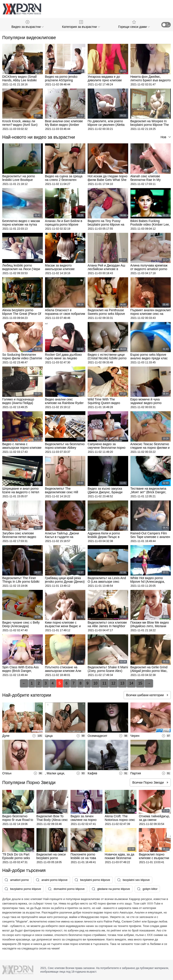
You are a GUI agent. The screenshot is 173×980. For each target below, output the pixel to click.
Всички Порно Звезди (148, 782)
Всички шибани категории (145, 695)
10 (96, 683)
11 (104, 683)
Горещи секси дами (134, 24)
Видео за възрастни (28, 24)
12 (113, 683)
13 (122, 683)
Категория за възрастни (81, 24)
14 (131, 683)
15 (140, 683)
